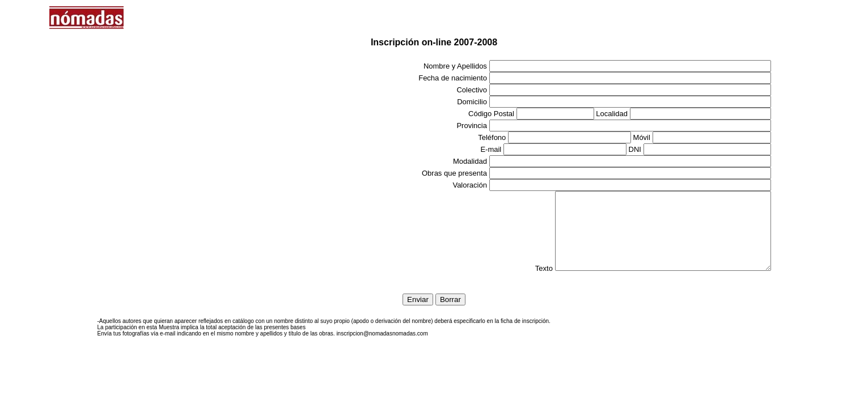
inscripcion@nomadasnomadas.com (382, 349)
